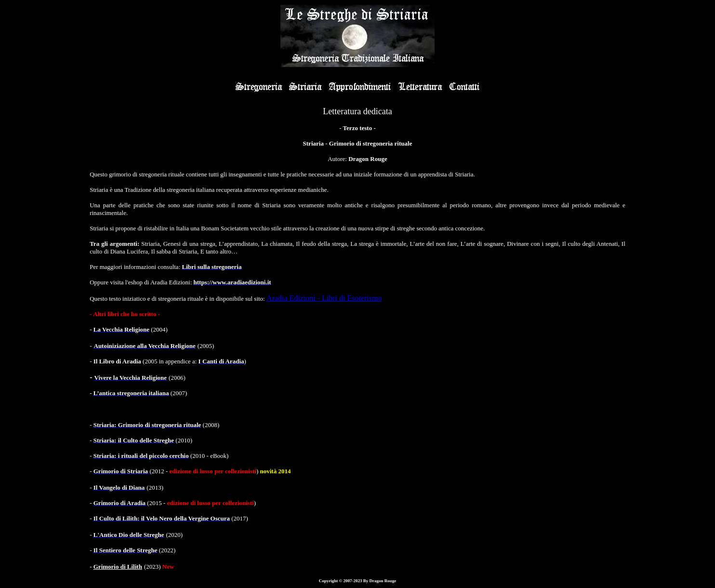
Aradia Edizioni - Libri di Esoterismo (324, 298)
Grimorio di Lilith (118, 567)
